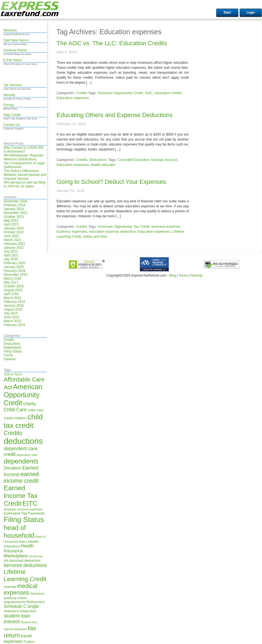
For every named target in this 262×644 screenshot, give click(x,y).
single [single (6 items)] (33, 606)
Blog (173, 275)
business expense (166, 226)
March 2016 (12, 298)
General (10, 359)
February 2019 (14, 271)
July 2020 (11, 259)
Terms (183, 275)
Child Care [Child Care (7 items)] (15, 410)
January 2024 (14, 209)
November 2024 (15, 201)
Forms (8, 355)
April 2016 (11, 294)
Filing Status (13, 351)
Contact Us (11, 125)
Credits (9, 340)
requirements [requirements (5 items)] (14, 602)
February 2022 (14, 244)
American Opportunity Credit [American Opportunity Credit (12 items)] (23, 395)
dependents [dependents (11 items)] (21, 461)
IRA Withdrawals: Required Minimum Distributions (23, 157)
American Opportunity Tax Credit (124, 226)
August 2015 (13, 309)
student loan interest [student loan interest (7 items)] (17, 619)
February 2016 (14, 302)
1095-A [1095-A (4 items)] (8, 374)
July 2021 (11, 251)
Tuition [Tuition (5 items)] (29, 642)
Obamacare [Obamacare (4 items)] (38, 593)
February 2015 (14, 325)
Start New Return (16, 40)
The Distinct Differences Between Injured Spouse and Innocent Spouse (25, 175)
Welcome (10, 30)
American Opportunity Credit (120, 93)
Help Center (12, 115)
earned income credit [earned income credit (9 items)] (21, 477)
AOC (149, 93)
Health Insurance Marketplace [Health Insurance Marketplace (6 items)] (19, 551)
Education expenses (73, 98)
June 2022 (11, 236)
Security (9, 95)
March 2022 (12, 240)
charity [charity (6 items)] (30, 404)
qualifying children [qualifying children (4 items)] (15, 598)
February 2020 (14, 263)
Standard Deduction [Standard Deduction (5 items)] (20, 611)
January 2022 (14, 248)
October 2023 (14, 217)
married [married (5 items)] (10, 587)
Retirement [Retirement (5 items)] (35, 602)
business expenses (72, 231)
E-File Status (13, 60)
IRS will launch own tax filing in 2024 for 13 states (24, 184)
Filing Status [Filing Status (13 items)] (24, 520)
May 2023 (11, 221)
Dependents (13, 348)
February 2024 (14, 205)
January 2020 (14, 267)
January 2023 (14, 228)
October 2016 (14, 286)
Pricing (8, 105)
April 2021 (11, 255)
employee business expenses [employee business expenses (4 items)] (23, 509)
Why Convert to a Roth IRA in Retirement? (23, 150)
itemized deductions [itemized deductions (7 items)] (25, 565)
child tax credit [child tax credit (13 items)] (23, 421)
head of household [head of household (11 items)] (19, 532)
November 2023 (15, 213)
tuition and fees (95, 236)
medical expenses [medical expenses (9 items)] (20, 589)
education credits (168, 93)
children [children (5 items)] (20, 418)
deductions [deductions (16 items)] (23, 441)
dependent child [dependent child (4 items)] (27, 455)
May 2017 (11, 282)
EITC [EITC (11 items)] (30, 503)
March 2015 (12, 321)
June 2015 (11, 317)
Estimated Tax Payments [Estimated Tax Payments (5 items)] (24, 513)
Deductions (12, 344)
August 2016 (13, 290)
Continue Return (15, 50)
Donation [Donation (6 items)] (12, 468)
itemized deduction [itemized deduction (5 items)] (25, 560)
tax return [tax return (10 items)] (20, 632)
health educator (103, 165)
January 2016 (14, 306)
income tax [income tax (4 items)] (36, 556)
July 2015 (11, 313)
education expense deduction (112, 231)
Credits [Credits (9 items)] (13, 433)
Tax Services (13, 85)
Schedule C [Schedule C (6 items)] (15, 606)
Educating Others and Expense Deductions (115, 115)
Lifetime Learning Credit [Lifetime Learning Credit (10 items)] (25, 575)
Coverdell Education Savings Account (148, 160)
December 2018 (15, 275)
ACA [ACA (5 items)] (18, 374)
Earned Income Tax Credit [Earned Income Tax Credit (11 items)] (21, 496)
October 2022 (14, 232)
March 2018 (12, 279)
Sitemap (196, 275)
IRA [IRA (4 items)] (6, 561)
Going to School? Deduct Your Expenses (111, 182)
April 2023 (11, 224)
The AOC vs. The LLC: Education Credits (112, 43)
